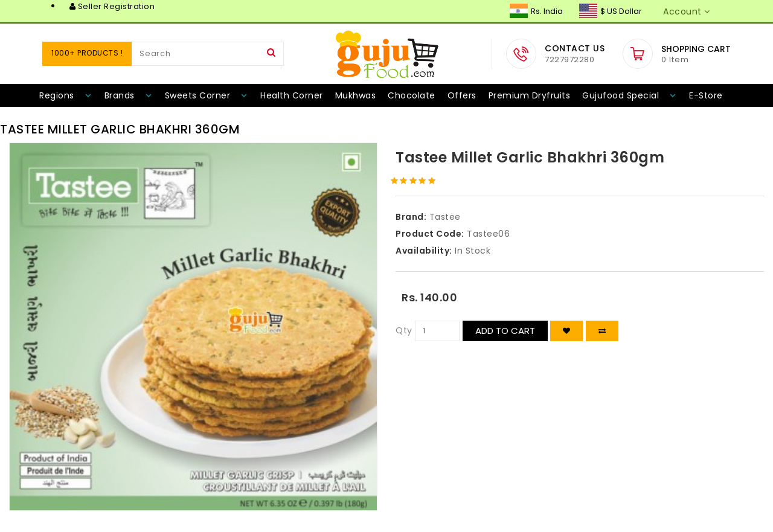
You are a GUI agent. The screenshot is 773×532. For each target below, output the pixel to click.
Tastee (445, 217)
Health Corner (292, 95)
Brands (120, 95)
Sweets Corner (198, 95)
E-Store (706, 95)
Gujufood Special (621, 95)
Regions (57, 95)
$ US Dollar (611, 11)
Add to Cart (505, 331)
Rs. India (536, 11)
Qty (404, 330)
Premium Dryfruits (530, 95)
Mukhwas (356, 95)
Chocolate (412, 95)
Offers (462, 95)
